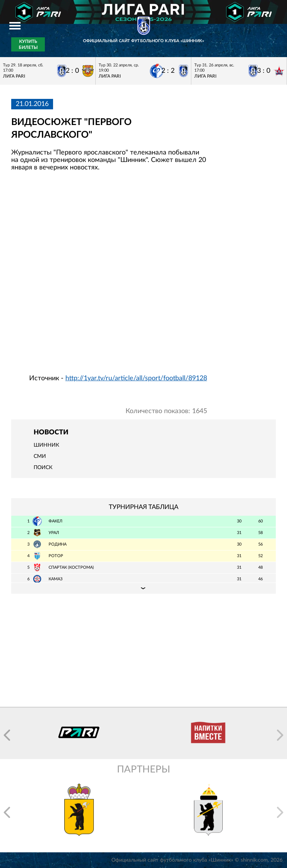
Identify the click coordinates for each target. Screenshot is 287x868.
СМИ (40, 456)
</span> (109, 276)
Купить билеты (28, 44)
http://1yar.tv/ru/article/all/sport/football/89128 (136, 378)
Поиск (43, 468)
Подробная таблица (143, 588)
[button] (7, 735)
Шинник (46, 445)
